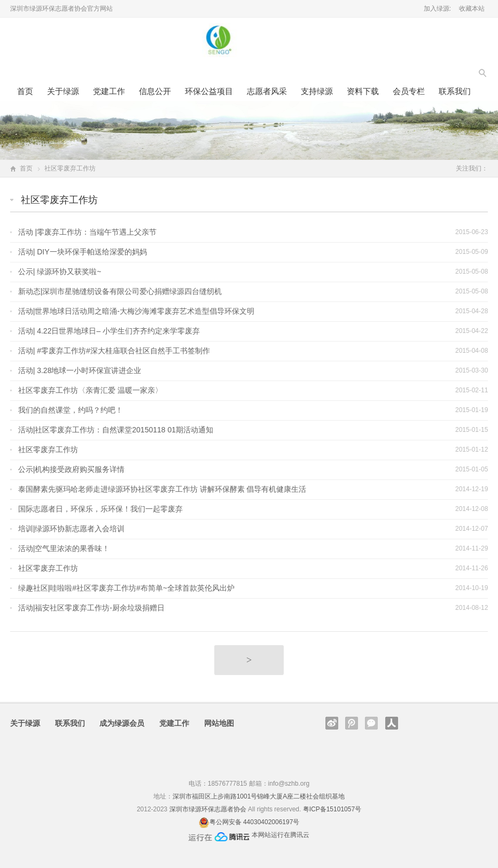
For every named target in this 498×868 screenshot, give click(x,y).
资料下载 (363, 91)
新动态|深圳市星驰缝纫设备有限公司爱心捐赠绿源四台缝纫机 (120, 291)
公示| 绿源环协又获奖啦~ (60, 272)
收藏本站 (472, 9)
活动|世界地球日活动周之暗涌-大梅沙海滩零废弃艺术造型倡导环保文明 (136, 311)
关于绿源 (63, 91)
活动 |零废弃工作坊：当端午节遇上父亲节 (88, 232)
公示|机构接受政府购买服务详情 (72, 469)
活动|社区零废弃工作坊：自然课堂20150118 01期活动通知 (116, 430)
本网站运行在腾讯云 (281, 835)
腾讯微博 (352, 723)
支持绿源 (317, 91)
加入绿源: (437, 9)
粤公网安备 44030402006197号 (255, 822)
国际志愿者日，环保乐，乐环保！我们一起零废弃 (100, 509)
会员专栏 (409, 91)
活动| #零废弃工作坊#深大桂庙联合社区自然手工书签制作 (114, 351)
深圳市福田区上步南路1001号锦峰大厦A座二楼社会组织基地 (259, 796)
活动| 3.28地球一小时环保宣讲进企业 (80, 370)
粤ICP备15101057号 (332, 809)
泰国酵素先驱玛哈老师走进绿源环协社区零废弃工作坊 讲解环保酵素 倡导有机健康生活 (162, 489)
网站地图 (219, 723)
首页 (25, 91)
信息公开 (155, 91)
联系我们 (455, 91)
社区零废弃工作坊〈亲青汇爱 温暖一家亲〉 (90, 390)
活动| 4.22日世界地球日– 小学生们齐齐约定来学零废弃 (109, 331)
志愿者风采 (267, 91)
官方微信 (371, 723)
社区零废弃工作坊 (48, 449)
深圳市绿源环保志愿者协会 (208, 809)
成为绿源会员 (122, 723)
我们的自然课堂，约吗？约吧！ (71, 410)
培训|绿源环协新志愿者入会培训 (72, 529)
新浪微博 (332, 723)
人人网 (392, 723)
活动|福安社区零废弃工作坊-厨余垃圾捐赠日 (91, 608)
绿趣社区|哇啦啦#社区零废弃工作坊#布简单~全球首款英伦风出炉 (126, 588)
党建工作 (109, 91)
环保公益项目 (209, 91)
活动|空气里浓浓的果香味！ (64, 548)
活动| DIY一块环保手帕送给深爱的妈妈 (83, 252)
